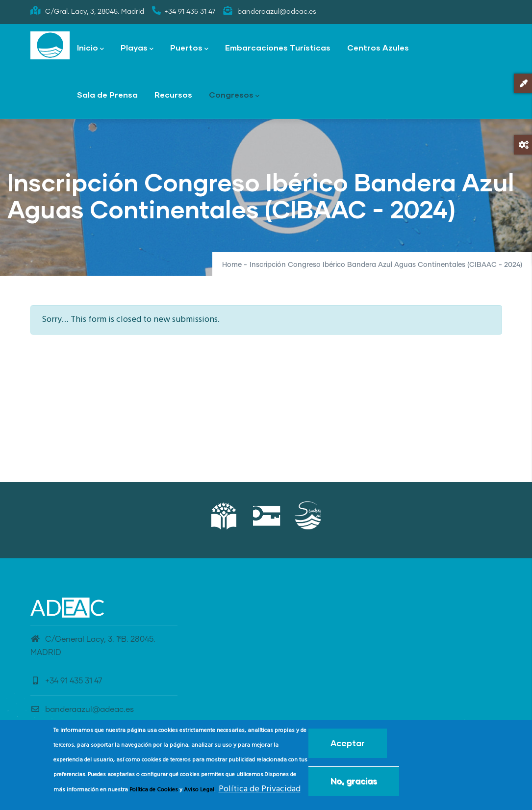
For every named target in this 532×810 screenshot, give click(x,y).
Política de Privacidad (260, 792)
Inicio (90, 48)
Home (232, 265)
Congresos (234, 95)
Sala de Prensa (107, 94)
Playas (137, 48)
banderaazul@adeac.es (82, 709)
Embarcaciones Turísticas (278, 47)
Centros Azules (378, 47)
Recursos (173, 94)
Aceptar (348, 746)
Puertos (189, 48)
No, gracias (354, 784)
